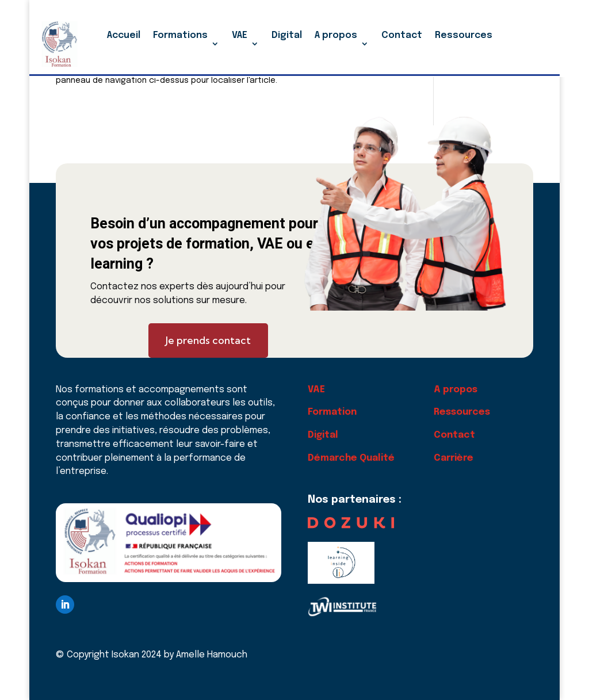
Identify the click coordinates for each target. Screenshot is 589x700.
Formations (180, 35)
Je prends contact (208, 340)
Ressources (464, 35)
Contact (402, 35)
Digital (287, 35)
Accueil (124, 35)
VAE (240, 35)
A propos (336, 35)
